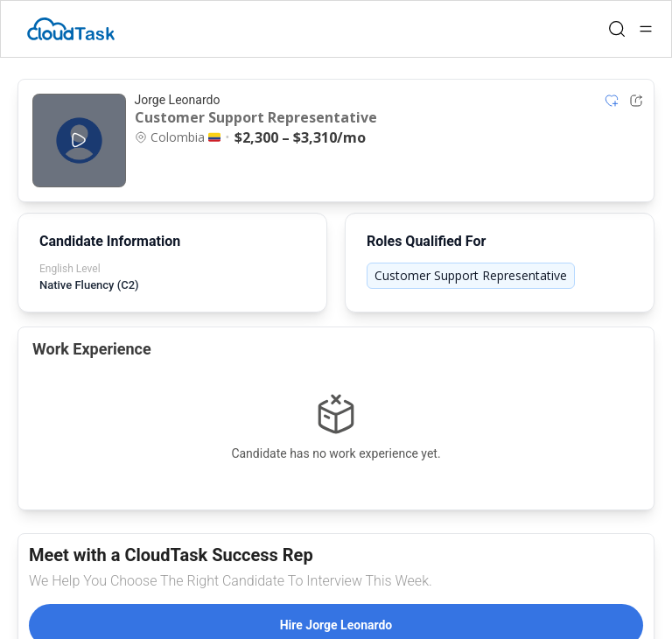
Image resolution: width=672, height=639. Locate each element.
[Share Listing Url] (636, 101)
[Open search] (617, 29)
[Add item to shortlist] (612, 101)
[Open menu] (646, 29)
